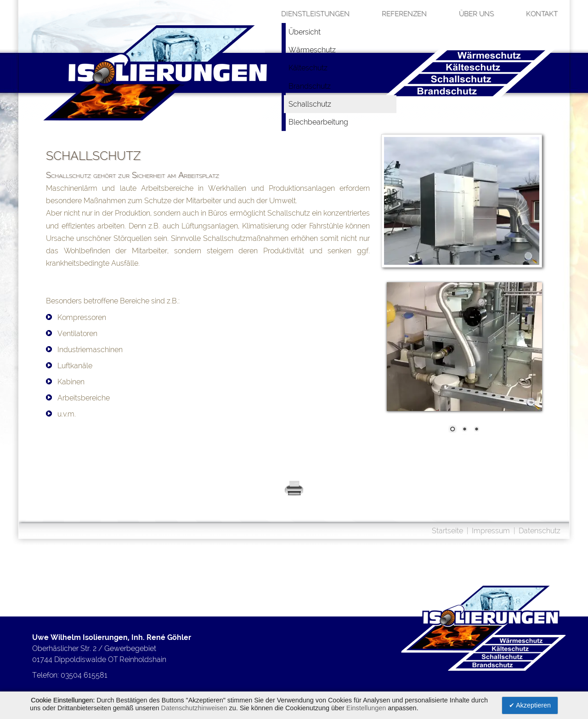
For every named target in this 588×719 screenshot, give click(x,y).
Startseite (447, 531)
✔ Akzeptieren (530, 705)
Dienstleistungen (315, 14)
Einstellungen (366, 708)
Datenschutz (540, 531)
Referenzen (404, 14)
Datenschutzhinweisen (194, 708)
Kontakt (542, 14)
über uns (476, 14)
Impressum (491, 531)
